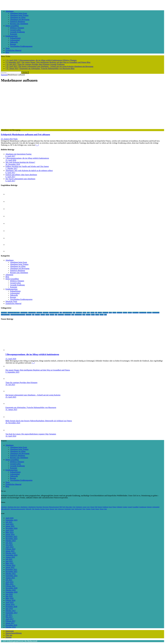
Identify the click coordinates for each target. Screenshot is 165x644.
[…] (37, 145)
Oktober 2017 (11, 611)
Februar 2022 (10, 565)
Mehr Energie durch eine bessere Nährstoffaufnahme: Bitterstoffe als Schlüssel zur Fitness (39, 421)
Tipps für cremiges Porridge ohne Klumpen (21, 383)
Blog (7, 52)
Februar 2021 (10, 586)
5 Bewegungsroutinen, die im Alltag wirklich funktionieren (27, 158)
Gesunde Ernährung (17, 32)
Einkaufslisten (15, 38)
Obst (33, 315)
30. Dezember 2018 (13, 164)
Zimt (105, 315)
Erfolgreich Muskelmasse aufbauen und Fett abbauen (25, 134)
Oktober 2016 (11, 627)
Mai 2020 (9, 596)
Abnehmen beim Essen (19, 13)
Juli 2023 (9, 543)
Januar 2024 (10, 534)
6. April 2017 (10, 156)
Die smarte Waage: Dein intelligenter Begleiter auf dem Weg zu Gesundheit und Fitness (38, 370)
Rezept (47, 315)
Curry (88, 313)
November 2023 (11, 539)
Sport (73, 315)
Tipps (84, 315)
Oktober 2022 (11, 553)
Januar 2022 (10, 567)
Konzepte (14, 34)
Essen (110, 313)
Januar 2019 (10, 604)
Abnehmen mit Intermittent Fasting (18, 154)
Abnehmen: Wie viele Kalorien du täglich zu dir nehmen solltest (29, 171)
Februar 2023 (10, 549)
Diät (96, 313)
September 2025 (11, 520)
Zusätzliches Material (13, 50)
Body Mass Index (67, 313)
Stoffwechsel (78, 315)
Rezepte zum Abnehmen (19, 24)
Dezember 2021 (11, 569)
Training (88, 315)
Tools (8, 48)
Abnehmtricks (32, 313)
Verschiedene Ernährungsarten (21, 46)
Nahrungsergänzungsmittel (18, 315)
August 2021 (10, 578)
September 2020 (11, 592)
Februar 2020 (10, 600)
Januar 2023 (10, 551)
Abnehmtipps (24, 313)
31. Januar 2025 (11, 410)
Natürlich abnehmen (18, 22)
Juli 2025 (9, 522)
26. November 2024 (13, 423)
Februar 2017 (10, 621)
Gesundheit (135, 313)
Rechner (43, 315)
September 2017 (11, 613)
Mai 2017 (9, 617)
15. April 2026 (11, 160)
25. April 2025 (11, 397)
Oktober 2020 (11, 590)
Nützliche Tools (11, 301)
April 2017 (10, 619)
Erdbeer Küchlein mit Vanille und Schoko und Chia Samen (27, 166)
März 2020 (10, 598)
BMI (61, 313)
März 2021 (10, 584)
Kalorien (149, 313)
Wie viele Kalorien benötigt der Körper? (20, 162)
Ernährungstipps (12, 36)
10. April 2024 (11, 436)
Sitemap (8, 637)
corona (84, 313)
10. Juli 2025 (10, 385)
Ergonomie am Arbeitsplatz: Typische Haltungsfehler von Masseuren (31, 407)
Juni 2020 (9, 594)
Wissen (102, 315)
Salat (56, 315)
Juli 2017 (9, 615)
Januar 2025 (10, 526)
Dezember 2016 (11, 625)
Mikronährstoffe (5, 315)
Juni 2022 (9, 561)
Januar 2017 (10, 623)
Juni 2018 (9, 609)
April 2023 (10, 547)
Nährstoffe (14, 42)
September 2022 (11, 555)
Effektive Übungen (17, 28)
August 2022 (10, 557)
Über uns (9, 635)
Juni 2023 (9, 545)
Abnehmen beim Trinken (19, 15)
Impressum (10, 631)
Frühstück (120, 313)
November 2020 (11, 588)
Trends (93, 315)
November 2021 (11, 572)
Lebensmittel (15, 40)
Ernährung (105, 313)
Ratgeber (37, 315)
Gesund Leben (15, 30)
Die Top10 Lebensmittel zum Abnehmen (20, 179)
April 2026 (10, 518)
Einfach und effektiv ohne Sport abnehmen (21, 175)
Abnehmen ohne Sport (14, 313)
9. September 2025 (12, 372)
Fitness (114, 313)
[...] (33, 363)
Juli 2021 (9, 580)
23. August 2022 (7, 139)
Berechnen (39, 313)
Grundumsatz (143, 313)
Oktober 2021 (11, 574)
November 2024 (11, 528)
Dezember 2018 (11, 607)
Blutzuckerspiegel (54, 313)
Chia (74, 313)
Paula (15, 139)
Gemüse (125, 313)
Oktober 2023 (11, 541)
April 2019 (10, 602)
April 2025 (10, 524)
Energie (100, 313)
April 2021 (10, 582)
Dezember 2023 (11, 537)
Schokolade (68, 315)
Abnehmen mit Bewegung (20, 20)
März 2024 (10, 532)
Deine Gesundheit (12, 26)
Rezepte (13, 44)
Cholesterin (79, 313)
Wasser (97, 315)
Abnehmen (10, 11)
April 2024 (10, 530)
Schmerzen (61, 315)
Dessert (92, 313)
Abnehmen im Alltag (18, 17)
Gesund (130, 313)
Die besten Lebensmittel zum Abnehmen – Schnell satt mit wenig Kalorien (33, 395)
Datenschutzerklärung (14, 633)
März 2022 (10, 563)
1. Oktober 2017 (11, 168)
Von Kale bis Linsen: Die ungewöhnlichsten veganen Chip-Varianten (31, 434)
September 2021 (11, 576)
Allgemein (9, 275)
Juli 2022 (9, 559)
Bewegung (46, 313)
